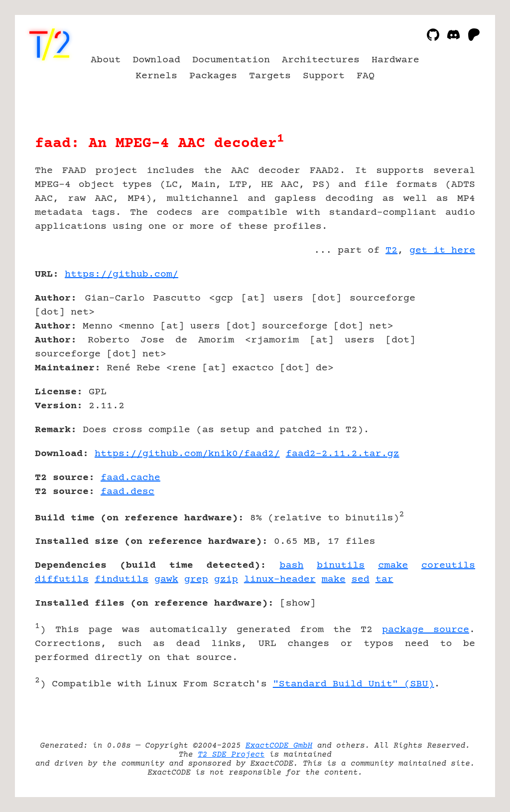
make (334, 579)
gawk (166, 579)
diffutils (62, 579)
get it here (442, 250)
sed (361, 579)
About (106, 60)
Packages (213, 76)
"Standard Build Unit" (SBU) (354, 684)
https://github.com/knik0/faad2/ (187, 454)
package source (426, 630)
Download (156, 60)
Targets (270, 76)
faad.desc (127, 492)
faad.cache (130, 478)
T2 (391, 250)
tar (384, 579)
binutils (341, 566)
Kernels (156, 76)
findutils (122, 579)
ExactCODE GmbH (279, 746)
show (298, 603)
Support (324, 76)
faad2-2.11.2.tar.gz (343, 454)
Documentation (231, 60)
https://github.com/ (122, 274)
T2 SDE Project (231, 755)
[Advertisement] (445, 332)
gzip (226, 579)
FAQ (366, 76)
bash (291, 566)
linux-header (280, 579)
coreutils (448, 566)
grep (196, 579)
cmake (393, 566)
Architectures (321, 60)
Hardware (395, 60)
